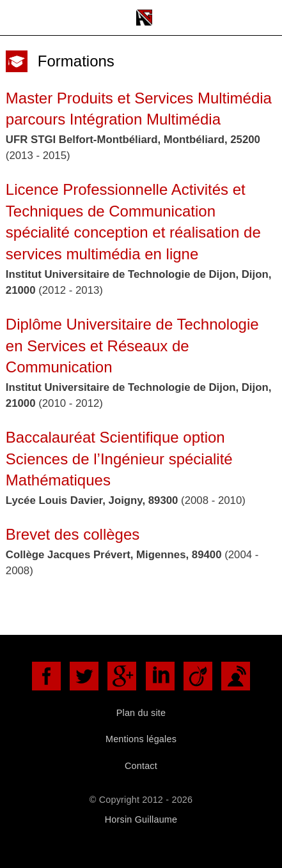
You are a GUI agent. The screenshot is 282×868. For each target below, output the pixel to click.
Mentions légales (141, 739)
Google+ (122, 676)
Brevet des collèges (73, 534)
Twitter (84, 676)
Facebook (46, 676)
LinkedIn (160, 676)
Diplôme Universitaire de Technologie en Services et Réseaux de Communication (132, 346)
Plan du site (141, 713)
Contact (141, 766)
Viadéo (198, 676)
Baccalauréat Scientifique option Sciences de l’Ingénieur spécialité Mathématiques (119, 459)
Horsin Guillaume (141, 819)
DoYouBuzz (236, 676)
